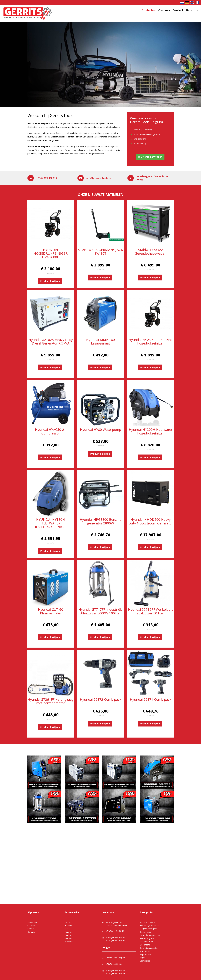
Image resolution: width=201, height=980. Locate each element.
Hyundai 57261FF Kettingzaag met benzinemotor (51, 701)
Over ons (164, 10)
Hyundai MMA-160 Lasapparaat (100, 341)
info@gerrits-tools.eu (99, 178)
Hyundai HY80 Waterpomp (101, 429)
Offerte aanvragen (150, 157)
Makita (68, 935)
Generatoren (146, 932)
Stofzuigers (145, 961)
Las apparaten (146, 941)
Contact (178, 10)
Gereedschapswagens (150, 935)
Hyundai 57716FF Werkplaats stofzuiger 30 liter (151, 611)
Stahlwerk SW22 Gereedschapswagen (151, 252)
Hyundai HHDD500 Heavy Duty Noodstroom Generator (151, 521)
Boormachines (146, 945)
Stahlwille (69, 941)
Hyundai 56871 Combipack (151, 699)
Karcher (68, 932)
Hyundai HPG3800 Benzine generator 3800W (100, 521)
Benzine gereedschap (150, 925)
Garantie (192, 10)
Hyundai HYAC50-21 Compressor (51, 431)
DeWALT (69, 922)
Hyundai (69, 925)
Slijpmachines (146, 954)
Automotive (145, 951)
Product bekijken (50, 281)
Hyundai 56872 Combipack (101, 699)
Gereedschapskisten (149, 948)
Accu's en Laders (147, 922)
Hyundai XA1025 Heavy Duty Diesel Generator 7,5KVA (51, 341)
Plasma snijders (147, 938)
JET (66, 929)
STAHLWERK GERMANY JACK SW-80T (101, 252)
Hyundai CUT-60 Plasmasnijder (51, 611)
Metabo (68, 938)
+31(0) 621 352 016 (47, 178)
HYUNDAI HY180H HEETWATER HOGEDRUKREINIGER (51, 523)
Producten (149, 10)
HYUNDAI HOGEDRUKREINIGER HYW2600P (51, 253)
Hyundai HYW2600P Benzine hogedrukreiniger (151, 341)
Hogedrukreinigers (148, 929)
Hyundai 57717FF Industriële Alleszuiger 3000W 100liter (100, 611)
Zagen (143, 958)
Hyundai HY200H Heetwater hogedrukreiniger (151, 431)
